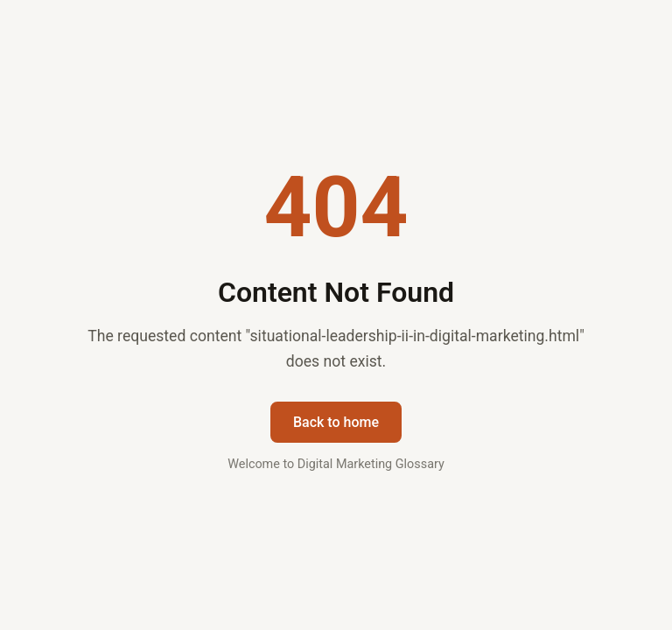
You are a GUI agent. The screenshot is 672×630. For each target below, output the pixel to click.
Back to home (336, 422)
